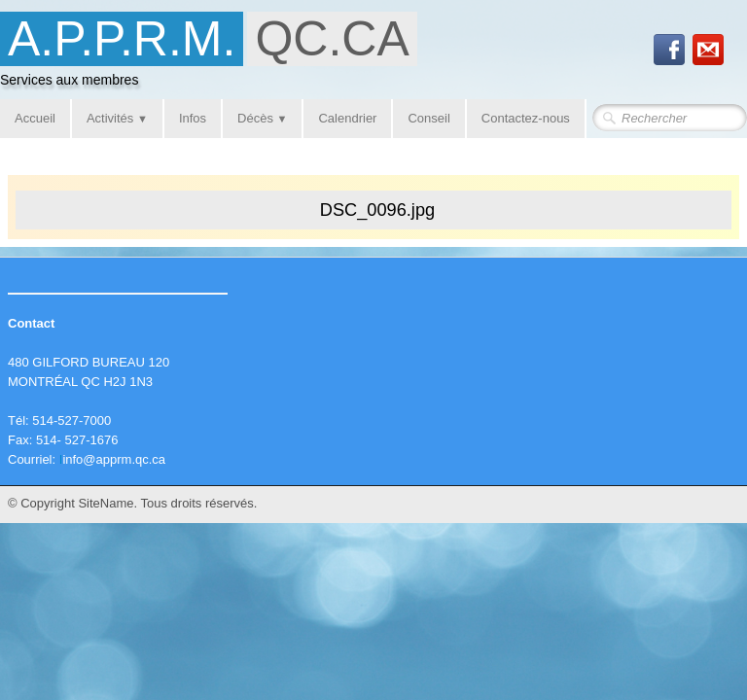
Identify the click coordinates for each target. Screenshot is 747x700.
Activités (117, 118)
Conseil (428, 118)
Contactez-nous (526, 118)
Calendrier (347, 118)
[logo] (216, 54)
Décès (262, 118)
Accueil (35, 118)
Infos (193, 118)
